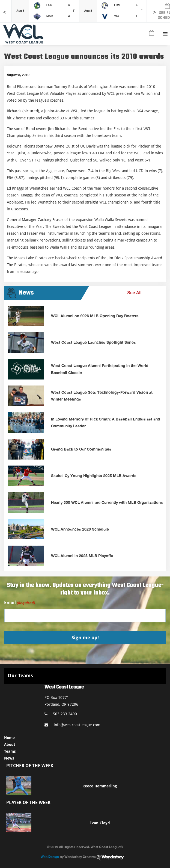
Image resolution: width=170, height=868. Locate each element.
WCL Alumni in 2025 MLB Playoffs (82, 556)
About (10, 745)
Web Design (50, 856)
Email (19, 603)
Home (9, 738)
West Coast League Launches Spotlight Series (93, 342)
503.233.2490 (61, 714)
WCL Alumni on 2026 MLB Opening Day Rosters (95, 316)
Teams (10, 751)
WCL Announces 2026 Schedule (80, 529)
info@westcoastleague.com (72, 725)
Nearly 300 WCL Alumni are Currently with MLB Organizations (107, 502)
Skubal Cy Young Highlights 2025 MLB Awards (94, 476)
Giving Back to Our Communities (81, 449)
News (9, 758)
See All (134, 293)
